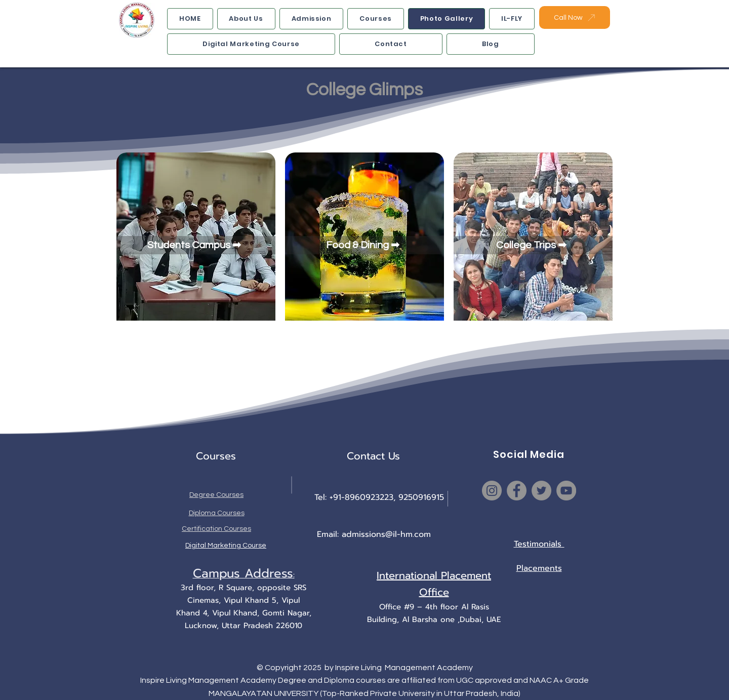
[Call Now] (575, 17)
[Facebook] (517, 491)
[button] (312, 19)
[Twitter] (541, 491)
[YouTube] (566, 491)
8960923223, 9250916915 (394, 497)
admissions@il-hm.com (386, 534)
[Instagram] (492, 491)
